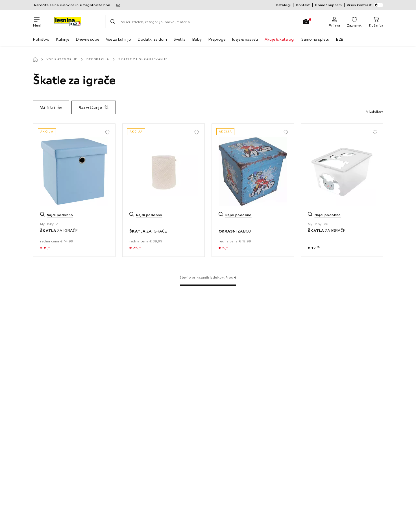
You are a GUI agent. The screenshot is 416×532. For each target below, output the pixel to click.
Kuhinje (63, 39)
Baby (197, 39)
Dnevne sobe (88, 39)
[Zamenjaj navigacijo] (37, 21)
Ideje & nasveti (245, 39)
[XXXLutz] (73, 21)
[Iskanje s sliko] (306, 21)
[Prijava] (334, 21)
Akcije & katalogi (280, 39)
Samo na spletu (315, 39)
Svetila (180, 39)
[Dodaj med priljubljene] (107, 132)
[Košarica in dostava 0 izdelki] (376, 21)
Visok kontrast (365, 5)
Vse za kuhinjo (118, 39)
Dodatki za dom (152, 39)
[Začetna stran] (35, 59)
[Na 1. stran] (208, 285)
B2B (340, 39)
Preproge (217, 39)
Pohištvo (41, 39)
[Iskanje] (113, 21)
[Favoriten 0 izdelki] (355, 21)
